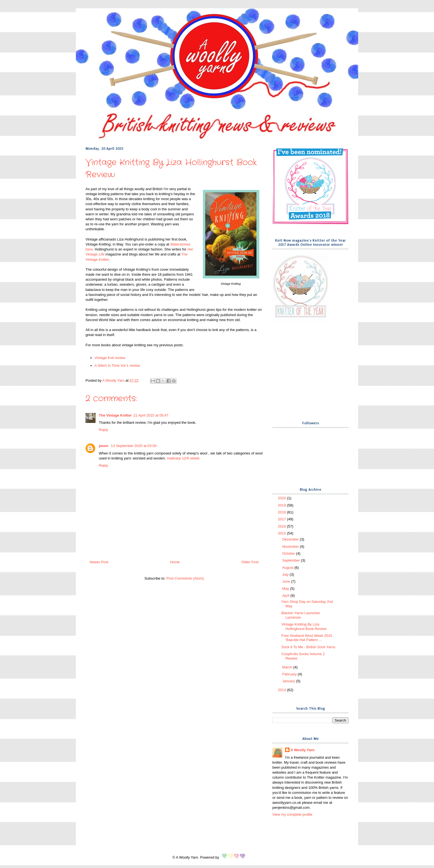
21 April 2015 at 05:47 (151, 415)
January (289, 681)
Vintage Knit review (110, 358)
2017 (282, 519)
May (286, 589)
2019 (282, 505)
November (291, 547)
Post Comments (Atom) (185, 578)
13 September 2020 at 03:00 (134, 446)
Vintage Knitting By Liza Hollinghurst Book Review (304, 627)
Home (175, 562)
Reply (103, 430)
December (291, 539)
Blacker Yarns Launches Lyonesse (301, 615)
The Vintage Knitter (115, 415)
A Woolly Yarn (303, 750)
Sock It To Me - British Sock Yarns (308, 647)
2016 (282, 526)
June (287, 581)
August (288, 568)
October (289, 553)
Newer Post (99, 562)
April (286, 596)
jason (104, 446)
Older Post (250, 562)
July (286, 574)
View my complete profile (292, 814)
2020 (282, 498)
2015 (282, 533)
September (292, 560)
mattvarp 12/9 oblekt (183, 458)
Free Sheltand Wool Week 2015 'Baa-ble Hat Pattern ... (307, 638)
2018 (282, 512)
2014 (282, 690)
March (288, 667)
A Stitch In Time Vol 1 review (117, 365)
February (290, 674)
